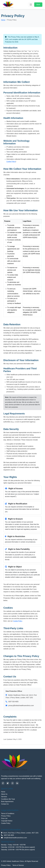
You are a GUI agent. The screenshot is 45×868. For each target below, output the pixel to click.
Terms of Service (18, 865)
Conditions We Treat (8, 799)
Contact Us (5, 804)
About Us (4, 794)
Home (3, 20)
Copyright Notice (7, 821)
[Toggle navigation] (31, 5)
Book (38, 5)
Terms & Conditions (8, 814)
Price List (4, 818)
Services (4, 797)
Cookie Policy (11, 162)
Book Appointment (7, 801)
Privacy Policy (6, 816)
